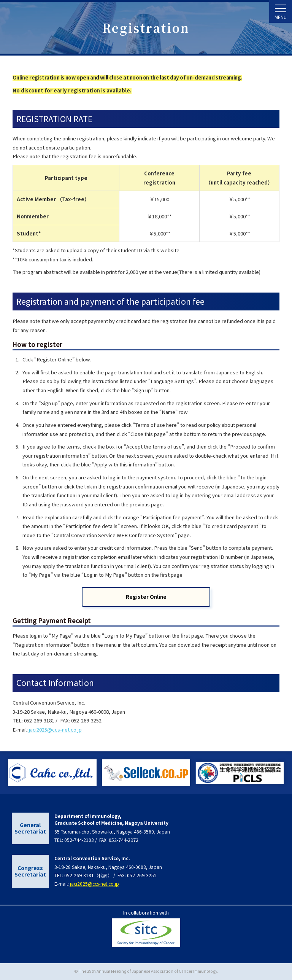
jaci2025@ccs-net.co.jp (55, 729)
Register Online (146, 597)
